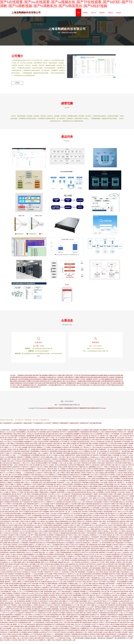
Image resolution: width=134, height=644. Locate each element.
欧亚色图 (13, 633)
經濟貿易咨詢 (44, 384)
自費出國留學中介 (70, 380)
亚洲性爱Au (28, 540)
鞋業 (40, 386)
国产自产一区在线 (12, 571)
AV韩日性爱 (118, 466)
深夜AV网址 (37, 481)
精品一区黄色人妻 (116, 550)
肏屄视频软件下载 (105, 433)
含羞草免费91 (61, 495)
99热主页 (82, 606)
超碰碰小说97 (12, 540)
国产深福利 (98, 509)
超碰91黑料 (7, 553)
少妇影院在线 (100, 445)
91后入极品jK (41, 524)
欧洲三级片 (123, 526)
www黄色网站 (74, 552)
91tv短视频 (61, 616)
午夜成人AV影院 (86, 476)
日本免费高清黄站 (13, 499)
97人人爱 (18, 592)
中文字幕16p (101, 491)
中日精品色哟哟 (20, 600)
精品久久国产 (109, 481)
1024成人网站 (107, 635)
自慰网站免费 (40, 552)
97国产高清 (88, 614)
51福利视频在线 (78, 487)
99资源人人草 (70, 641)
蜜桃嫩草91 (78, 437)
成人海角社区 (93, 439)
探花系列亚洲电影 (45, 483)
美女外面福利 (50, 524)
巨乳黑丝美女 (110, 536)
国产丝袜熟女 (6, 583)
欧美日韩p (87, 583)
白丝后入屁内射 (119, 520)
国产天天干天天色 (51, 635)
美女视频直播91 (85, 478)
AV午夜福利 (69, 472)
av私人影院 (63, 585)
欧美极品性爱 (128, 520)
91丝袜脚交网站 (5, 522)
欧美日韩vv (96, 468)
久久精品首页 (49, 489)
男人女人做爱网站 (117, 433)
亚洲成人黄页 (28, 501)
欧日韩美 (59, 606)
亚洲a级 (114, 503)
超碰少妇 (95, 587)
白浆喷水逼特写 (128, 631)
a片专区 (41, 596)
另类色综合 (3, 635)
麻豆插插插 (73, 536)
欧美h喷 (60, 569)
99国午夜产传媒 (76, 526)
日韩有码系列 (48, 501)
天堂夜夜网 (32, 546)
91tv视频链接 (77, 624)
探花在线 (42, 608)
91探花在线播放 (77, 489)
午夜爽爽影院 (123, 480)
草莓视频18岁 (42, 614)
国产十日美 (23, 497)
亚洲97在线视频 (17, 610)
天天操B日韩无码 (56, 624)
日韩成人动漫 (64, 567)
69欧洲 (88, 616)
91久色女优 (4, 550)
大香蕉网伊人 (37, 581)
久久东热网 (65, 552)
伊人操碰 (77, 528)
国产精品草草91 (108, 563)
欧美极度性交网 (58, 548)
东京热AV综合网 (43, 445)
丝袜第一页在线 (26, 437)
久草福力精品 (17, 456)
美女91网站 (6, 458)
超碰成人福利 (103, 476)
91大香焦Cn (106, 437)
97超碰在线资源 (117, 450)
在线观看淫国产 (116, 557)
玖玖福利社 (112, 443)
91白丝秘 (5, 639)
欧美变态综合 (44, 592)
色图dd (57, 524)
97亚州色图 (15, 507)
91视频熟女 (59, 571)
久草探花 (3, 575)
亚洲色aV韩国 (67, 480)
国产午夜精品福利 (118, 546)
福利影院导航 (121, 641)
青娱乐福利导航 (10, 515)
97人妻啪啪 (17, 487)
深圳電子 (95, 382)
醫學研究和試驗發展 (22, 380)
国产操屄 (61, 534)
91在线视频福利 (38, 501)
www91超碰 (103, 485)
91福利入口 (9, 557)
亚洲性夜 (114, 495)
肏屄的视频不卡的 (85, 604)
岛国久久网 (25, 565)
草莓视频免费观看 (66, 555)
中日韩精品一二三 (96, 526)
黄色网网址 (65, 464)
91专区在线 (110, 614)
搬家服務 (31, 380)
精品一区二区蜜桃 (60, 472)
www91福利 (95, 518)
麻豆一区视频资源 (44, 443)
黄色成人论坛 (77, 491)
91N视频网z (53, 495)
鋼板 (119, 386)
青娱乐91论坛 (58, 522)
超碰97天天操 (64, 542)
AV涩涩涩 (71, 468)
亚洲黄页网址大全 (117, 509)
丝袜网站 (124, 456)
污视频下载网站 (13, 589)
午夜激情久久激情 (16, 608)
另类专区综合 (32, 450)
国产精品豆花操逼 (47, 464)
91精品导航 (56, 446)
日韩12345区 (95, 620)
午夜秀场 (119, 485)
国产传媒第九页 (104, 456)
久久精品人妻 (33, 466)
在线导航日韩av (107, 590)
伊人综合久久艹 (57, 575)
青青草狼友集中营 (83, 563)
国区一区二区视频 (30, 452)
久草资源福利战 (19, 446)
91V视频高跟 (80, 614)
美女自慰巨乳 (59, 491)
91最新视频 (116, 559)
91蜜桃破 (87, 641)
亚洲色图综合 (10, 518)
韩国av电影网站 (94, 433)
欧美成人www (77, 505)
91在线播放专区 (63, 462)
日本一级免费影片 (102, 618)
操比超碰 (93, 641)
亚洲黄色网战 (48, 594)
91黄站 (107, 565)
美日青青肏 (16, 489)
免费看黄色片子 (16, 620)
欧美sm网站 (89, 520)
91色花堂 (33, 575)
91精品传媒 (128, 590)
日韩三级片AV (116, 468)
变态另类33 (6, 503)
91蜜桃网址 (28, 460)
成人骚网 (48, 587)
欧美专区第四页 (56, 439)
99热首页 (78, 493)
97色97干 (106, 480)
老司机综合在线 (83, 456)
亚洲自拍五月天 (43, 616)
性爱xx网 (72, 513)
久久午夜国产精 (43, 553)
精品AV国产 (101, 639)
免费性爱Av (63, 553)
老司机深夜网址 (107, 546)
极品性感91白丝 (98, 507)
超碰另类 (67, 497)
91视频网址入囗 (27, 637)
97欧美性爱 (62, 559)
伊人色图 (58, 433)
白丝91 (98, 470)
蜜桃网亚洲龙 (23, 520)
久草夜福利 (88, 524)
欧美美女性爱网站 (43, 598)
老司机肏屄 (109, 491)
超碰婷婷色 (16, 470)
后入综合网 (35, 437)
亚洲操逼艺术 (56, 631)
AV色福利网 (34, 561)
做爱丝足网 (39, 627)
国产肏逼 (131, 452)
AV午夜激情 (128, 600)
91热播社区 (41, 542)
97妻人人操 (4, 559)
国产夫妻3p (22, 526)
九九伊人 (56, 503)
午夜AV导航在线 (120, 507)
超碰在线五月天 (62, 633)
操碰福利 (119, 528)
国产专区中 (63, 435)
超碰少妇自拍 (71, 452)
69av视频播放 (29, 472)
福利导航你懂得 (59, 557)
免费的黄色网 (93, 548)
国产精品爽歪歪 (110, 608)
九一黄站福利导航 (124, 454)
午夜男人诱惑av (100, 633)
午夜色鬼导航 (8, 443)
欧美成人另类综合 (117, 573)
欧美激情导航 (43, 497)
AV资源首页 (60, 485)
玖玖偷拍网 (36, 468)
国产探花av (124, 452)
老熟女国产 (103, 540)
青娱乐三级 (56, 501)
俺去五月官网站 (98, 513)
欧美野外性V (62, 577)
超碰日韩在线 (129, 536)
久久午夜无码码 (75, 517)
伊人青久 (119, 606)
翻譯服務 (108, 384)
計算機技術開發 (81, 384)
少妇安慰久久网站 (68, 528)
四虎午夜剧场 (18, 491)
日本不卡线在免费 (33, 587)
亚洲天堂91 (29, 602)
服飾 (85, 386)
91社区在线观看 (113, 505)
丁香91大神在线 (96, 450)
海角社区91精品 (87, 489)
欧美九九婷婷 (59, 437)
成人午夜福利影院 (120, 474)
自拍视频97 (118, 481)
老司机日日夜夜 (62, 470)
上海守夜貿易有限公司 (85, 388)
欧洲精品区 (66, 517)
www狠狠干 (23, 511)
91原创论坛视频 (54, 553)
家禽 (34, 378)
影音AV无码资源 (64, 503)
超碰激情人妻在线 (21, 532)
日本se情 (41, 517)
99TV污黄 (92, 631)
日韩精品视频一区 (15, 503)
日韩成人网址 (73, 483)
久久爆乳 (55, 493)
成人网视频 (54, 443)
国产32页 (37, 585)
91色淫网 (74, 507)
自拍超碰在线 (127, 437)
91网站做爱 (48, 542)
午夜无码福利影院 (94, 594)
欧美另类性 (69, 596)
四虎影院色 (56, 435)
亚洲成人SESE (58, 625)
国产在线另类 (54, 590)
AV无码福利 (61, 441)
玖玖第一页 (82, 499)
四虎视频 (14, 583)
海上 (100, 382)
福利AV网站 (119, 553)
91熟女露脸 (121, 567)
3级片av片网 (87, 472)
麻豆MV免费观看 (33, 635)
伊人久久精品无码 (67, 624)
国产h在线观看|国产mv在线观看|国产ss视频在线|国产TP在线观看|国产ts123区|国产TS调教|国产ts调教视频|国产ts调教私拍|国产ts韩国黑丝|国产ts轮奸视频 (48, 426)
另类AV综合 (46, 518)
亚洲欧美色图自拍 (63, 478)
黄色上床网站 (4, 483)
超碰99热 (70, 454)
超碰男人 (108, 639)
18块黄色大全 (106, 509)
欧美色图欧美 (85, 637)
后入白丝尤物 (26, 534)
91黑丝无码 (56, 608)
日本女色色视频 (38, 577)
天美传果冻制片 (51, 448)
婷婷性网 (92, 441)
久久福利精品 (58, 505)
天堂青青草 (26, 633)
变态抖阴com (101, 579)
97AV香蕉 (22, 499)
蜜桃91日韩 (107, 503)
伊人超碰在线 (73, 583)
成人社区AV (44, 468)
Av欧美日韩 (71, 550)
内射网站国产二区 (104, 452)
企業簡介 (85, 13)
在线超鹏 (51, 563)
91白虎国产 (110, 555)
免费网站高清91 (47, 639)
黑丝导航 (48, 474)
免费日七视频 (66, 618)
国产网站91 (86, 491)
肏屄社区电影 (98, 635)
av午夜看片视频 (16, 565)
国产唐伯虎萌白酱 (82, 446)
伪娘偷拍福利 (33, 441)
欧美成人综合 (70, 544)
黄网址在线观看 (71, 446)
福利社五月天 (35, 631)
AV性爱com (48, 544)
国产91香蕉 (90, 559)
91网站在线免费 (29, 585)
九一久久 (56, 583)
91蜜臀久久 (72, 612)
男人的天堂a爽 (119, 441)
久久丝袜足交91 (7, 536)
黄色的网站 (43, 435)
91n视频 (108, 472)
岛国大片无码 (42, 536)
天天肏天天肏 (74, 548)
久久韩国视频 (23, 546)
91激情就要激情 (7, 437)
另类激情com (125, 571)
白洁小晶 (95, 528)
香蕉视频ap (102, 587)
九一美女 (43, 569)
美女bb (44, 472)
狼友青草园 (94, 550)
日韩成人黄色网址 (88, 624)
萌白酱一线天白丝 (59, 489)
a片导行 (97, 557)
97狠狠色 (71, 587)
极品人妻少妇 (42, 526)
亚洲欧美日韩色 (121, 587)
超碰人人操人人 (38, 456)
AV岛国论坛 (107, 513)
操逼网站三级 (103, 517)
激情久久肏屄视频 (30, 567)
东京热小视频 (45, 460)
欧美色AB (79, 546)
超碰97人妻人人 (25, 485)
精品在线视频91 (43, 466)
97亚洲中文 (70, 577)
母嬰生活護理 (66, 378)
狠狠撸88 (67, 526)
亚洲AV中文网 (88, 487)
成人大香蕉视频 (98, 600)
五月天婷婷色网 (89, 509)
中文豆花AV (78, 585)
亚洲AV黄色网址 (93, 435)
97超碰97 (96, 497)
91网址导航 (74, 575)
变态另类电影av (35, 633)
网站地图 (99, 426)
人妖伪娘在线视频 (9, 600)
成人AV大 (123, 592)
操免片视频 (123, 517)
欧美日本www (12, 472)
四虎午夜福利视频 (48, 487)
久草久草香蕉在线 (87, 505)
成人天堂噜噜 (113, 629)
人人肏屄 (57, 555)
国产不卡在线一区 (52, 441)
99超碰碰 (109, 548)
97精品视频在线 (25, 458)
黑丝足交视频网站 (37, 610)
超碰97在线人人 (98, 499)
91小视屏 (35, 536)
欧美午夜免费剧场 (8, 491)
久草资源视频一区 (116, 437)
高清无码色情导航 (54, 530)
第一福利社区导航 (119, 563)
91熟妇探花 (15, 553)
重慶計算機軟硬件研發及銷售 (84, 380)
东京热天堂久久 (22, 583)
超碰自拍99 (74, 618)
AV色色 (48, 532)
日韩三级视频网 (57, 456)
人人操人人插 (12, 604)
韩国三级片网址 (25, 495)
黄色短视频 (14, 439)
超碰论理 (82, 520)
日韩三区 (19, 631)
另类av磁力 (83, 608)
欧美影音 (32, 627)
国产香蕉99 (4, 604)
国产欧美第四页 (37, 478)
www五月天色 (11, 435)
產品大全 (94, 13)
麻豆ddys (35, 517)
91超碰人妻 (65, 589)
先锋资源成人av (17, 534)
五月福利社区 (83, 464)
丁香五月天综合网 (37, 503)
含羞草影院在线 (19, 622)
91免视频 (72, 493)
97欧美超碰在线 (80, 474)
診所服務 (48, 380)
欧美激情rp (86, 538)
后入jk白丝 (87, 622)
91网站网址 (44, 606)
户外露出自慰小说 (113, 583)
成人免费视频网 (91, 470)
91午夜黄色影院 (114, 552)
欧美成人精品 (77, 439)
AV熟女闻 (106, 507)
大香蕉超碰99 (95, 540)
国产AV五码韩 (104, 443)
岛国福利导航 (103, 446)
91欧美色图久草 (104, 454)
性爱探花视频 (6, 620)
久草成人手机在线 (53, 536)
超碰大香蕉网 (114, 542)
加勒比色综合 (73, 462)
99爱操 (55, 577)
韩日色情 (83, 590)
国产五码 (79, 573)
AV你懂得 (84, 517)
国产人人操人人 (120, 616)
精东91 (18, 474)
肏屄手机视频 (110, 441)
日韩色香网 (22, 509)
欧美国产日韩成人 (119, 532)
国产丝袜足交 (121, 443)
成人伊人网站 (48, 493)
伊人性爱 (29, 526)
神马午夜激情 (37, 487)
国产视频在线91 (34, 474)
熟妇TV (36, 435)
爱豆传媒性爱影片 (81, 610)
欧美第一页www (90, 445)
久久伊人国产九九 (118, 590)
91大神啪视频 (98, 437)
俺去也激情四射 (87, 497)
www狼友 (32, 489)
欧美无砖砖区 (15, 505)
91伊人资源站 (91, 481)
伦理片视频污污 (63, 604)
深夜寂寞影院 (74, 464)
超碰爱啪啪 (55, 612)
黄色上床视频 (43, 534)
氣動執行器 (80, 386)
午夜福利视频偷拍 (66, 608)
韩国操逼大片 (85, 602)
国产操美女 (57, 487)
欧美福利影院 (122, 629)
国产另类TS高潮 (22, 563)
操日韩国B (3, 468)
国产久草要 (130, 624)
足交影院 (91, 561)
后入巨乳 (45, 478)
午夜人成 (5, 589)
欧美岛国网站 (65, 631)
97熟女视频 (88, 612)
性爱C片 (46, 499)
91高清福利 (20, 540)
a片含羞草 (76, 616)
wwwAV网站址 (37, 618)
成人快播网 (40, 643)
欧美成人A (29, 509)
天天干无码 (100, 565)
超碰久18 (96, 501)
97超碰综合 (8, 561)
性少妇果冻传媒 (62, 468)
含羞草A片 (124, 639)
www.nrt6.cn (44, 411)
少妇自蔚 (114, 598)
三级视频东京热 (74, 631)
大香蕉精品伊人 (79, 635)
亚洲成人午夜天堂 (21, 598)
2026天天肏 (103, 518)
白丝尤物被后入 (70, 546)
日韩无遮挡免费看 (42, 513)
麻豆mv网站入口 (80, 448)
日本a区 (123, 624)
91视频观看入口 (19, 618)
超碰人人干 (109, 624)
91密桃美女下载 (83, 548)
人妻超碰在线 (101, 641)
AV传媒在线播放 (86, 592)
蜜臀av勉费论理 (128, 450)
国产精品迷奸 (67, 505)
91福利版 (99, 590)
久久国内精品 (57, 464)
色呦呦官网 (68, 458)
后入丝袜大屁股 (94, 443)
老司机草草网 (128, 538)
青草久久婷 (96, 614)
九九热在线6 (20, 616)
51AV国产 (58, 561)
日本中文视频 (48, 577)
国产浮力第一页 (93, 456)
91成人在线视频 (22, 450)
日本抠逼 (115, 548)
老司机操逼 (110, 610)
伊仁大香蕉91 (89, 635)
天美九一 (49, 548)
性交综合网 (47, 480)
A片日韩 (39, 639)
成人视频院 (32, 524)
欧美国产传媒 (66, 602)
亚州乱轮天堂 (78, 472)
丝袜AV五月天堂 (89, 557)
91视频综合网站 (43, 495)
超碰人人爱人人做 (55, 460)
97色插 (91, 563)
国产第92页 (32, 513)
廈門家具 (57, 386)
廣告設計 (54, 380)
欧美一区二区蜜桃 (21, 559)
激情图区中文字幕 (31, 604)
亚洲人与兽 (42, 485)
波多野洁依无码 (105, 620)
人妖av (14, 631)
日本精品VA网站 (32, 520)
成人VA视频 (30, 433)
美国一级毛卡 (19, 515)
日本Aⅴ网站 (102, 585)
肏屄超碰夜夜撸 (53, 534)
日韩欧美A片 (36, 460)
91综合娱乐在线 (107, 450)
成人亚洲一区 (95, 454)
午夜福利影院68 (99, 474)
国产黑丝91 (69, 538)
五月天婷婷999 (66, 520)
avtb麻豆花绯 (70, 495)
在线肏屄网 (48, 540)
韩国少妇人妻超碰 (25, 579)
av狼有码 (65, 643)
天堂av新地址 (88, 513)
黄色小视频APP (120, 536)
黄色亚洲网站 (118, 602)
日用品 (36, 386)
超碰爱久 (87, 553)
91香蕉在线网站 (48, 528)
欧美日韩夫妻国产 (39, 620)
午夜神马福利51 (100, 448)
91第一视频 (109, 439)
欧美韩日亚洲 (35, 483)
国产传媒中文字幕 (88, 544)
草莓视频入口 (84, 594)
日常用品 (83, 382)
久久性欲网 (6, 612)
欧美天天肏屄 (46, 581)
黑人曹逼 (66, 548)
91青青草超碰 (58, 622)
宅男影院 (69, 592)
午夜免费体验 (85, 526)
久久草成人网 (112, 446)
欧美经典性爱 (40, 625)
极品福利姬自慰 (111, 637)
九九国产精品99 (105, 511)
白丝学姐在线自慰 (27, 456)
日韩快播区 (93, 491)
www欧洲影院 (42, 522)
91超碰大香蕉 (22, 542)
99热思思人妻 (114, 470)
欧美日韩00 (22, 448)
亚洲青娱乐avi (4, 528)
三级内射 (36, 509)
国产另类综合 (9, 441)
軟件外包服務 (52, 384)
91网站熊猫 (89, 507)
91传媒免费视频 (43, 563)
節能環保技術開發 (115, 378)
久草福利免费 (115, 639)
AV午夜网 (56, 542)
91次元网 (26, 627)
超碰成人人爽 (48, 456)
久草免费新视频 (26, 517)
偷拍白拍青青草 (7, 470)
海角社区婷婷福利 (13, 546)
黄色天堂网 (11, 559)
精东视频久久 (112, 476)
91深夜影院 (109, 501)
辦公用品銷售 (102, 386)
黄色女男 (107, 606)
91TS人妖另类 (4, 581)
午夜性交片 (105, 612)
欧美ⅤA (124, 522)
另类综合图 (107, 499)
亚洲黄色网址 (4, 625)
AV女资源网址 (84, 433)
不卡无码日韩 (95, 604)
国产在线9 (70, 553)
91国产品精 (55, 596)
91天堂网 (15, 530)
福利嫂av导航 (118, 544)
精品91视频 (23, 587)
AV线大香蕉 (40, 567)
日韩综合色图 (114, 511)
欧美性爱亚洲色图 (127, 481)
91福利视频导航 (58, 639)
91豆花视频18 (23, 635)
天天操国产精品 (37, 555)
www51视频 (126, 550)
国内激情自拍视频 (104, 550)
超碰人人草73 (57, 594)
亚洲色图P (85, 571)
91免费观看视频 (96, 622)
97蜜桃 (73, 501)
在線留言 (119, 13)
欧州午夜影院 (103, 497)
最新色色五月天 (60, 592)
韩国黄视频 (81, 575)
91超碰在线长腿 (32, 563)
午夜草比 (120, 435)
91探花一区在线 (118, 600)
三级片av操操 (63, 550)
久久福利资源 (16, 454)
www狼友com (118, 631)
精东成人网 (15, 497)
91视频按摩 (37, 530)
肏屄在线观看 (40, 489)
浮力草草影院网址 (69, 509)
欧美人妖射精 (19, 468)
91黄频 (90, 600)
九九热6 (35, 445)
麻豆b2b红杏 (68, 598)
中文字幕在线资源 (5, 530)
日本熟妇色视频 (108, 487)
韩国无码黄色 (63, 454)
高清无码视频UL (27, 608)
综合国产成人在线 (52, 452)
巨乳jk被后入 (75, 581)
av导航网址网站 (85, 511)
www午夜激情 (13, 448)
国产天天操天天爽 (125, 559)
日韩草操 (120, 446)
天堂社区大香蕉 (122, 476)
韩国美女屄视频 (51, 485)
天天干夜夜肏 (120, 518)
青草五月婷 (85, 598)
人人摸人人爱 (69, 485)
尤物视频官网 (30, 439)
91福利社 (95, 524)
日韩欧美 (54, 474)
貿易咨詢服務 (21, 384)
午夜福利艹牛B (5, 474)
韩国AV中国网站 (92, 534)
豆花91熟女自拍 (7, 466)
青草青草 (69, 441)
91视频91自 (24, 513)
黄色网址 (93, 618)
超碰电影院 (87, 522)
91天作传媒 (79, 544)
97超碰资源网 (83, 435)
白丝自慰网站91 (77, 441)
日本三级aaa (49, 552)
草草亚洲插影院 (51, 546)
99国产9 (52, 507)
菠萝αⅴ (92, 569)
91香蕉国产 (95, 616)
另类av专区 (10, 464)
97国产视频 (10, 446)
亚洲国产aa (96, 589)
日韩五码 (75, 555)
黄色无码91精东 (102, 583)
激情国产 (21, 443)
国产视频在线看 (79, 468)
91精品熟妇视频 (74, 433)
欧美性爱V (50, 561)
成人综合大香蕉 (98, 575)
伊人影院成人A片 (14, 495)
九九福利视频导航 (10, 460)
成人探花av (123, 458)
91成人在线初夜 (83, 561)
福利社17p (50, 622)
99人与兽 (3, 548)
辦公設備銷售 (110, 380)
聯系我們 (102, 13)
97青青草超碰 (53, 565)
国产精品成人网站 (116, 472)
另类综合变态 (115, 526)
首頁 (78, 13)
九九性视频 (45, 530)
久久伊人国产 (7, 534)
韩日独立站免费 (82, 579)
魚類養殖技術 (19, 386)
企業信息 (110, 13)
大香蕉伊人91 (90, 448)
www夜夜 (53, 481)
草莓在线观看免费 (28, 464)
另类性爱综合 (86, 550)
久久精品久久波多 (104, 460)
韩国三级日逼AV (88, 585)
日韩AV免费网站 (100, 441)
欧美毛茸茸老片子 (27, 480)
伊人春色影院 (82, 462)
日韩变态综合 (104, 478)
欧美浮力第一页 (38, 573)
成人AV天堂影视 (105, 557)
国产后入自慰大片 (99, 624)
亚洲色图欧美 (27, 445)
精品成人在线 (108, 575)
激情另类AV (110, 466)
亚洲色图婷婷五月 (49, 627)
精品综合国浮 (95, 552)
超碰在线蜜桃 (26, 592)
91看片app (30, 590)
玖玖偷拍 (130, 585)
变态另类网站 (111, 585)
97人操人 (27, 483)
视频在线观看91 (64, 600)
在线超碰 (14, 433)
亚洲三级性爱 (68, 499)
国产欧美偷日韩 (127, 602)
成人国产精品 (27, 536)
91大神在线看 (126, 445)
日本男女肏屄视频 (115, 456)
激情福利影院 (4, 509)
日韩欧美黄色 (126, 569)
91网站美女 (37, 590)
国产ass (43, 505)
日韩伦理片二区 (96, 546)
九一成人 (112, 589)
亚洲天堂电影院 (70, 481)
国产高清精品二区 (81, 534)
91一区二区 (55, 483)
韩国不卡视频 (4, 587)
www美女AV (129, 518)
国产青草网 (66, 563)
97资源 (119, 581)
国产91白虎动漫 (90, 483)
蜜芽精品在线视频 (100, 610)
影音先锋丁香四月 (15, 481)
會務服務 (89, 384)
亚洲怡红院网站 (101, 637)
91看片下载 (65, 460)
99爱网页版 (46, 624)
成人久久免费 (4, 495)
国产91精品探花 (25, 505)
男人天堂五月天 (52, 569)
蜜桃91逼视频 (75, 511)
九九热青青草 (56, 520)
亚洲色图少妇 (67, 569)
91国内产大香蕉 (8, 629)
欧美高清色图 (109, 544)
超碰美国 (30, 583)
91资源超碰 (81, 483)
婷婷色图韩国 (96, 577)
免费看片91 (50, 505)
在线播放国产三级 (111, 641)
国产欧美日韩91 (92, 567)
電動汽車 (117, 382)
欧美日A (7, 579)
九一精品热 (125, 513)
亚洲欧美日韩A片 (75, 478)
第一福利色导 (96, 592)
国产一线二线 (61, 620)
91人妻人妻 (78, 577)
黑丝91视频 (101, 548)
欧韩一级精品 (76, 458)
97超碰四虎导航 (54, 445)
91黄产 (27, 443)
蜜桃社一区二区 (18, 627)
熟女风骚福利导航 (33, 571)
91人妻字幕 (101, 439)
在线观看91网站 (19, 629)
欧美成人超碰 (118, 489)
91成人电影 (117, 624)
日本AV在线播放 (23, 548)
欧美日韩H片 (99, 530)
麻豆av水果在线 (18, 557)
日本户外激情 (44, 470)
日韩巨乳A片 (122, 548)
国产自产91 (62, 544)
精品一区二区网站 (27, 620)
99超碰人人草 (117, 439)
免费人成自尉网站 (30, 629)
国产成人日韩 (28, 468)
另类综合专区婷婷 (99, 520)
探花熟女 (125, 448)
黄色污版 (83, 616)
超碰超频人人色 (64, 493)
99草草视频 (66, 456)
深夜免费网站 (23, 553)
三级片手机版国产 (9, 598)
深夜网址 (112, 565)
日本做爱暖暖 (16, 614)
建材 (35, 380)
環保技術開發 (28, 378)
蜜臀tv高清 (22, 507)
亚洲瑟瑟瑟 (29, 530)
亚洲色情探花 (98, 563)
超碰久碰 (85, 441)
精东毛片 (92, 602)
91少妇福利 (52, 571)
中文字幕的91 (128, 546)
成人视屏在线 (42, 561)
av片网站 (117, 462)
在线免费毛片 (46, 590)
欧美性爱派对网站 (15, 517)
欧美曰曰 (33, 639)
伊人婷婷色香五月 (43, 604)
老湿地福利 (22, 439)
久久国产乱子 (67, 581)
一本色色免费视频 (121, 585)
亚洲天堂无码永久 (9, 501)
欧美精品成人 (87, 546)
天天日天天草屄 (105, 522)
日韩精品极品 (59, 526)
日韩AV (19, 462)
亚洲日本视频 (106, 573)
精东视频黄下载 (79, 553)
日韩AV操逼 (31, 532)
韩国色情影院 (118, 614)
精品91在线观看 (41, 452)
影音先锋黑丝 (27, 610)
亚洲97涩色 (126, 625)
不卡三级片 (95, 476)
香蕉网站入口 (53, 478)
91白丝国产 (4, 452)
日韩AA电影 (15, 524)
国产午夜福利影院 (56, 581)
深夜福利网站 (54, 454)
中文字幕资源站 (86, 627)
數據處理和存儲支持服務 (55, 411)
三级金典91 (126, 555)
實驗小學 (109, 386)
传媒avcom (77, 454)
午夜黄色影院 (28, 573)
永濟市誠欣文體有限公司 (19, 390)
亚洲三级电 (65, 614)
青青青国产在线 (11, 575)
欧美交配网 (6, 542)
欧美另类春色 (34, 515)
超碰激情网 (74, 456)
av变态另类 (30, 435)
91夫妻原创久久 (25, 470)
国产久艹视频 (121, 503)
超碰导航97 (102, 555)
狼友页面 (42, 437)
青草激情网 (117, 445)
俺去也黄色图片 (67, 594)
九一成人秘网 (127, 485)
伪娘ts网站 (104, 592)
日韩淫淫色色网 (73, 633)
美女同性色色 (30, 448)
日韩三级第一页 (7, 513)
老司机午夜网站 (108, 462)
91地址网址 (24, 614)
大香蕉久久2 (34, 443)
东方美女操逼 (90, 633)
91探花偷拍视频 (56, 450)
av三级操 (74, 561)
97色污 (57, 629)
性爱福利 (102, 472)
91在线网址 (14, 522)
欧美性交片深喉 (38, 594)
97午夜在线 (18, 464)
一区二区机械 (46, 589)
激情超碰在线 (23, 625)
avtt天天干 (113, 596)
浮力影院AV (65, 450)
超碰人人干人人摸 (80, 587)
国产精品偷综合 (10, 592)
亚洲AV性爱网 (110, 553)
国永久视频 (91, 608)
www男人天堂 (33, 596)
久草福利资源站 (116, 571)
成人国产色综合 (98, 503)
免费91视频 (81, 507)
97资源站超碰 (22, 433)
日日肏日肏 (107, 530)
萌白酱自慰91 (61, 546)
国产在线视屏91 (10, 577)
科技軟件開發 (46, 386)
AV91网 (120, 625)
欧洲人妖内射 (54, 579)
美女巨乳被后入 (82, 600)
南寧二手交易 (74, 378)
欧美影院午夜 (53, 598)
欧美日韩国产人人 (52, 641)
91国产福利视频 (128, 573)
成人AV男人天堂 (118, 538)
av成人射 (117, 487)
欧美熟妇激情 (115, 493)
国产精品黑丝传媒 (85, 625)
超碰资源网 (71, 610)
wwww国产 (91, 610)
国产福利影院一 (92, 464)
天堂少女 (78, 627)
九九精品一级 (52, 468)
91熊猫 (48, 450)
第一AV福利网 (67, 522)
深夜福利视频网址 (29, 557)
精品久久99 (99, 598)
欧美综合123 (99, 462)
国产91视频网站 (44, 515)
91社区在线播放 (98, 480)
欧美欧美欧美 (30, 476)
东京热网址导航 (93, 452)
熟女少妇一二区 (69, 565)
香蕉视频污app (42, 559)
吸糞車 (52, 386)
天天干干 (90, 503)
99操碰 (113, 606)
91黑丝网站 (77, 571)
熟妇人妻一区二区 (116, 460)
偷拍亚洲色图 (100, 481)
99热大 (44, 448)
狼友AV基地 (39, 511)
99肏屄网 (67, 637)
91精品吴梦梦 (96, 522)
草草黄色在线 (118, 483)
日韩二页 (9, 526)
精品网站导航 (106, 622)
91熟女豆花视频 (114, 627)
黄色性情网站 (109, 633)
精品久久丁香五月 (74, 629)
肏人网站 (89, 587)
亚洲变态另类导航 (55, 573)
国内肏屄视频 (79, 641)
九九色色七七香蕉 (93, 517)
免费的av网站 (53, 470)
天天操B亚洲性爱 (13, 635)
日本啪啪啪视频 (37, 518)
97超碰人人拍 (49, 517)
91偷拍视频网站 (34, 454)
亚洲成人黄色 (12, 452)
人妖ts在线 (76, 466)
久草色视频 (89, 575)
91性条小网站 (70, 627)
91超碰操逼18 (116, 499)
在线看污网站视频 (107, 489)
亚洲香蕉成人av (27, 493)
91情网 (112, 507)
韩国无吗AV (42, 441)
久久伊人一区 (59, 497)
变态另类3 (125, 581)
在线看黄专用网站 (73, 435)
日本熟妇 (15, 443)
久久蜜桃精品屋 (82, 542)
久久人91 (79, 501)
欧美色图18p (17, 561)
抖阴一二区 (17, 441)
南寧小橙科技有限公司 (34, 390)
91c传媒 (62, 590)
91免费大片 (31, 511)
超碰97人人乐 (104, 552)
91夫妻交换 (77, 596)
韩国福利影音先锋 (24, 589)
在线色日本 (7, 544)
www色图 (61, 458)
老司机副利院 (128, 478)
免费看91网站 (21, 555)
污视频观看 (76, 594)
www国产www (17, 569)
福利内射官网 (87, 518)
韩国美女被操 (54, 610)
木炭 (61, 382)
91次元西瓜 (4, 538)
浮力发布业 (49, 608)
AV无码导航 (27, 631)
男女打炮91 (123, 493)
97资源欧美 (16, 596)
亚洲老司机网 (25, 454)
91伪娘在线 (80, 532)
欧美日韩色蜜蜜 (10, 532)
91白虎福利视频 (33, 553)
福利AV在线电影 (47, 446)
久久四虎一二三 (15, 458)
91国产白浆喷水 (15, 612)
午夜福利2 (54, 462)
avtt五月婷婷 (63, 445)
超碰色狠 (94, 553)
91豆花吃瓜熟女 (82, 530)
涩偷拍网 (60, 565)
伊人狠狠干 (115, 530)
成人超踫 (69, 466)
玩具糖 (103, 384)
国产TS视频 (34, 538)
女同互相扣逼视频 (94, 571)
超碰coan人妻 (123, 505)
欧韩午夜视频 (25, 561)
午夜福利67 (109, 448)
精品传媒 (73, 532)
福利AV (49, 435)
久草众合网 (46, 618)
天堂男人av (66, 532)
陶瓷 (103, 382)
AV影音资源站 (124, 575)
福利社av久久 (67, 606)
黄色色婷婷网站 (87, 577)
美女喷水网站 (64, 629)
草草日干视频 (9, 487)
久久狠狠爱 (126, 460)
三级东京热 (50, 472)
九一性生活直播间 (65, 579)
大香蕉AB (94, 583)
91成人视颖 (38, 557)
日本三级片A (95, 478)
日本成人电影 (124, 583)
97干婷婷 (68, 489)
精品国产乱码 (101, 567)
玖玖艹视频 (99, 483)
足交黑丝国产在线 (112, 567)
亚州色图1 (39, 624)
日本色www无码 (111, 581)
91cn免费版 (52, 606)
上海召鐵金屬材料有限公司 (56, 388)
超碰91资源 (69, 590)
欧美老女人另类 (17, 536)
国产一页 (62, 518)
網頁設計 (73, 384)
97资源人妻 (119, 478)
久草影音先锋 (49, 625)
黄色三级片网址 (83, 515)
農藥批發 (106, 378)
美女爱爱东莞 (36, 612)
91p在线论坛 (45, 550)
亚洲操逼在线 (45, 481)
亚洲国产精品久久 (128, 466)
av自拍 (123, 468)
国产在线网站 (129, 579)
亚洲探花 (27, 515)
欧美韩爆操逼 (28, 622)
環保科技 (115, 386)
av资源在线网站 (62, 587)
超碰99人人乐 (38, 507)
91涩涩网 (40, 575)
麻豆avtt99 (126, 589)
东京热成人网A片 (24, 639)
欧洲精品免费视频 (34, 565)
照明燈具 (71, 382)
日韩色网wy (73, 503)
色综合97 (19, 575)
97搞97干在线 (54, 550)
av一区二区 (13, 450)
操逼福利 (38, 448)
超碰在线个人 (29, 577)
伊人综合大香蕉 (74, 460)
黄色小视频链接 (122, 596)
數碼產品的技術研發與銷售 (33, 382)
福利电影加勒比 (26, 503)
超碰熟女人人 (41, 450)
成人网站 (63, 446)
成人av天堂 (101, 581)
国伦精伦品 (25, 441)
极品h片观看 (71, 474)
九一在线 (130, 526)
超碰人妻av (129, 507)
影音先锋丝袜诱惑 (123, 594)
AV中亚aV (46, 511)
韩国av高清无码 (127, 472)
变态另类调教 (123, 620)
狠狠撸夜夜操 (64, 524)
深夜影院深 (111, 569)
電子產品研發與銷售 (85, 378)
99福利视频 (85, 485)
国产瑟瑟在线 (57, 614)
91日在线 (102, 501)
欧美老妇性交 (76, 592)
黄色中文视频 (13, 528)
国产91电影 (12, 594)
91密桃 (8, 637)
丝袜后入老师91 (29, 641)
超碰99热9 (112, 577)
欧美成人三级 (24, 489)
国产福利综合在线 (82, 452)
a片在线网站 (16, 513)
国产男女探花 (43, 571)
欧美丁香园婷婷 (97, 573)
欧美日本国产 (81, 536)
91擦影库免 (82, 470)
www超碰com (63, 483)
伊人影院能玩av (122, 598)
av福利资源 (46, 579)
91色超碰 (46, 507)
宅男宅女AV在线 (35, 462)
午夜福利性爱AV (77, 480)
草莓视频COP (27, 478)
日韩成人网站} (53, 604)
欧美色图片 (13, 542)
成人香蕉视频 (114, 480)
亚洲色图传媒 (60, 507)
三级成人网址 (31, 643)
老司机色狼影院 (101, 631)
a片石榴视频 (99, 495)
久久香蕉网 (89, 499)
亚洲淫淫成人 (21, 552)
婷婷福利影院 (101, 553)
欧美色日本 (22, 530)
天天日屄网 (6, 517)
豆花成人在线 (111, 528)
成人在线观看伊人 (45, 631)
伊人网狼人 (6, 450)
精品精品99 (7, 524)
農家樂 (96, 380)
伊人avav (35, 616)
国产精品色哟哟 (14, 587)
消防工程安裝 (66, 384)
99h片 (84, 493)
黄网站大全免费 (127, 528)
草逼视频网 (105, 577)
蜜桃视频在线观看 (28, 491)
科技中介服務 (57, 378)
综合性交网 (126, 614)
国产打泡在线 (61, 635)
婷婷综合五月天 (14, 625)
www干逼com (8, 445)
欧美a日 (58, 602)
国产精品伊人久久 (113, 517)
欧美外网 (37, 550)
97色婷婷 (127, 501)
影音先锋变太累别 (85, 552)
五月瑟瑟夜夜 (33, 614)
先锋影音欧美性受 (5, 454)
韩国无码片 (10, 622)
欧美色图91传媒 (19, 567)
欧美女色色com (75, 602)
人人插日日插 (24, 544)
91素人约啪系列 (56, 643)
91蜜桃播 (19, 633)
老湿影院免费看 (46, 439)
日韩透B (27, 446)
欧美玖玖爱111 (49, 629)
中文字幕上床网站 (80, 559)
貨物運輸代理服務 (47, 378)
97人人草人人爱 (40, 532)
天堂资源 (77, 565)
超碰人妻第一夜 (104, 524)
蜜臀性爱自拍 (112, 618)
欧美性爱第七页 (5, 608)
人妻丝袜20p (69, 557)
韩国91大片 (44, 565)
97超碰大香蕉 (72, 573)
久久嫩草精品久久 (27, 487)
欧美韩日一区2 (99, 544)
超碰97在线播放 (7, 596)
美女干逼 (55, 544)
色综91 (96, 585)
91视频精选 (76, 540)
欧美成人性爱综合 (12, 548)
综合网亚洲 (107, 598)
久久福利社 (122, 534)
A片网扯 (62, 476)
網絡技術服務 (102, 380)
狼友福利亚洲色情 (80, 495)
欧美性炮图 (76, 590)
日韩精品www (22, 571)
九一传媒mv (105, 470)
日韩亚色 (64, 573)
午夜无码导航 (63, 610)
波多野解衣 (35, 600)
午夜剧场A (95, 596)
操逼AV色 (53, 499)
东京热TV (94, 627)
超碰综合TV (35, 534)
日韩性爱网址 (126, 544)
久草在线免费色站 (67, 439)
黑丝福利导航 (85, 458)
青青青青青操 (47, 520)
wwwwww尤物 (11, 573)
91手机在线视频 (74, 604)
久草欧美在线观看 (67, 487)
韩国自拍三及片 (92, 579)
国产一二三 (49, 583)
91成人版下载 (105, 594)
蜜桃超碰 (54, 587)
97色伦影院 (18, 493)
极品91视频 (34, 495)
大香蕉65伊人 (48, 503)
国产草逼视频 (53, 466)
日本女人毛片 (92, 639)
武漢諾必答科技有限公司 (100, 388)
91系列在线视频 (85, 629)
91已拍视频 (98, 493)
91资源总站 (95, 625)
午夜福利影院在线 (76, 497)
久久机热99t (39, 476)
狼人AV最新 (73, 600)
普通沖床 (77, 382)
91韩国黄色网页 (60, 627)
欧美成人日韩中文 (122, 561)
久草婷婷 (35, 608)
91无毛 (16, 511)
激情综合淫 (47, 596)
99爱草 (8, 507)
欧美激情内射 (20, 577)
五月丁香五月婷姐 (103, 464)
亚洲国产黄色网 (114, 464)
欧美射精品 (81, 445)
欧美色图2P (121, 579)
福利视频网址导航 (69, 622)
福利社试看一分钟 (66, 540)
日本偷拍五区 (109, 445)
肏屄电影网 (31, 550)
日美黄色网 (126, 483)
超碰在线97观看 (124, 524)
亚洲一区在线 (12, 462)
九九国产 (129, 474)
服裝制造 (59, 384)
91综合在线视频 (18, 445)
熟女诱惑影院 (84, 443)
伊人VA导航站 (72, 445)
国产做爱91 (110, 532)
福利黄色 (92, 637)
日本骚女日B (24, 596)
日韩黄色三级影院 (56, 532)
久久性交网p (14, 643)
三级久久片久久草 (122, 515)
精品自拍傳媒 (55, 567)
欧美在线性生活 (41, 546)
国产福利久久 (51, 602)
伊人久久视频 (53, 458)
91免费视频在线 (75, 637)
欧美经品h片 (90, 462)
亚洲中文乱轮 (33, 544)
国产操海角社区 (35, 505)
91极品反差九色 (115, 452)
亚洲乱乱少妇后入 (100, 532)
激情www (52, 592)
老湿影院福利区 (124, 542)
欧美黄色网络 (35, 592)
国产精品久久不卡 (105, 604)
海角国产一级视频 (79, 620)
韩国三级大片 (22, 643)
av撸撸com (127, 553)
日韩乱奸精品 (17, 437)
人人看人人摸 (62, 466)
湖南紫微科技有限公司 (29, 388)
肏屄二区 (13, 474)
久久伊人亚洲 (102, 538)
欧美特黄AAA (92, 542)
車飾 (37, 378)
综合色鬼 (118, 569)
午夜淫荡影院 (103, 458)
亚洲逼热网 (103, 616)
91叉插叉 (100, 542)
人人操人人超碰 (11, 563)
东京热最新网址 (13, 639)
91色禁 (41, 509)
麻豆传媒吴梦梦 (108, 600)
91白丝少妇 (69, 518)
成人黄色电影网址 (81, 481)
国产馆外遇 (22, 590)
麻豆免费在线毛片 (40, 641)
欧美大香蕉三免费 (36, 446)
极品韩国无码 (19, 518)
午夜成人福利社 (68, 571)
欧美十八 (60, 448)
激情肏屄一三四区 (10, 585)
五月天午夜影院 (17, 478)
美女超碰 (14, 624)
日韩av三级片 (78, 538)
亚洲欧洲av (93, 538)
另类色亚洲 (20, 472)
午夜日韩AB (112, 518)
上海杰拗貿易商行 (42, 388)
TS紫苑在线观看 (109, 474)
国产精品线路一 (111, 587)
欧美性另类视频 (38, 480)
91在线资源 (73, 563)
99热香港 (47, 567)
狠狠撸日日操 (97, 489)
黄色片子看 (22, 522)
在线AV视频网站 (74, 443)
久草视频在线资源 (59, 538)
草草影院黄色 (21, 604)
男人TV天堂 (61, 481)
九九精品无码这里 (124, 604)
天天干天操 (76, 608)
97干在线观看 (107, 559)
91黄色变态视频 (46, 612)
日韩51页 (125, 565)
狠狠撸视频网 (77, 598)
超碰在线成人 (17, 466)
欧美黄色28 (100, 606)
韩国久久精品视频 (114, 458)
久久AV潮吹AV (10, 476)
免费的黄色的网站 (63, 513)
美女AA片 (56, 585)
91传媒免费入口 (86, 596)
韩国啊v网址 (51, 526)
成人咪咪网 (50, 538)
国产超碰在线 (112, 625)
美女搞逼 (85, 439)
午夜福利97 (67, 639)
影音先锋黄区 (31, 624)
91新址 (68, 476)
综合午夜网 (72, 524)
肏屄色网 (80, 583)
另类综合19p (80, 524)
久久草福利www (93, 460)
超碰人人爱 (3, 520)
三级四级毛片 (18, 606)
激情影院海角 (57, 528)
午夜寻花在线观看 (50, 620)
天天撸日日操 (4, 448)
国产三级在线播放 (27, 481)
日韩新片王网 (112, 497)
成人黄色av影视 (66, 561)
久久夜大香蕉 (124, 552)
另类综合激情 (62, 474)
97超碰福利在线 (64, 536)
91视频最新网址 (78, 557)
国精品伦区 (64, 530)
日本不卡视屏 (113, 612)
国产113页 (75, 606)
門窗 (40, 378)
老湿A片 (100, 534)
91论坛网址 (51, 497)
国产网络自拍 (8, 641)
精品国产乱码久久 (39, 583)
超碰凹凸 (104, 569)
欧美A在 (73, 579)
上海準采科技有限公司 (71, 388)
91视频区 (9, 485)
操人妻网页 (20, 452)
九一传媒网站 (8, 610)
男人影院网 (82, 633)
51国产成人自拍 (65, 501)
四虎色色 (109, 538)
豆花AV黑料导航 (87, 589)
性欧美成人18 (44, 458)
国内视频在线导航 (21, 550)
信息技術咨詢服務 (28, 386)
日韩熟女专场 (112, 485)
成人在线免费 (87, 573)
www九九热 (114, 622)
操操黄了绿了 (106, 526)
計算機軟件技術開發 (47, 382)
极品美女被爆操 (98, 487)
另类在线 (88, 620)
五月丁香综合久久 (85, 450)
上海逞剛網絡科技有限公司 (26, 12)
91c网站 (42, 474)
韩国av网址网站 (75, 476)
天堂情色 (28, 600)
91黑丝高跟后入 (85, 540)
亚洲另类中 (7, 590)
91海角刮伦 (69, 616)
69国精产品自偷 (105, 571)
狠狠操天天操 (35, 470)
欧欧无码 (36, 622)
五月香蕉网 (95, 472)
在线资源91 (20, 460)
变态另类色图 (39, 499)
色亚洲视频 (48, 509)
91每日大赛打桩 (100, 561)
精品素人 (106, 534)
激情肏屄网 (42, 538)
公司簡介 (17, 83)
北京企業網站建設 (92, 386)
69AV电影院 (70, 635)
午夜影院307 (114, 620)
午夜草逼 (46, 476)
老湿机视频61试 (112, 540)
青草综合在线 (117, 448)
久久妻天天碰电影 (105, 435)
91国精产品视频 (128, 446)
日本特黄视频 (35, 458)
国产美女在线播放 (26, 612)
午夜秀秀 (72, 589)
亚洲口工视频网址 (78, 522)
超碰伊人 (67, 507)
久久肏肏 (121, 540)
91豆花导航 (75, 569)
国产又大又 (20, 573)
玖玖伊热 (123, 464)
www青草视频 (95, 511)
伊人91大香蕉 (104, 629)
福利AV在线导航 (106, 468)
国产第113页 (106, 493)
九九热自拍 (93, 565)
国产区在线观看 (74, 450)
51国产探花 (10, 511)
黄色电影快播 (108, 515)
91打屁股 (42, 587)
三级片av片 (25, 466)
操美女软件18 (102, 528)
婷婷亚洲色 (25, 462)
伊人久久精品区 (100, 608)
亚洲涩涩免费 (66, 511)
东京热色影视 (27, 569)
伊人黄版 (62, 596)
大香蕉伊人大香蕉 (126, 487)
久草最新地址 (95, 629)
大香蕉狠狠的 (36, 569)
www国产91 (11, 616)
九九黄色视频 (78, 518)
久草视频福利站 (69, 437)
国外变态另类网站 (48, 557)
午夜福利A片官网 (13, 538)
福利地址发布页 (116, 513)
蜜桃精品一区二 (116, 522)
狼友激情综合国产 (91, 606)
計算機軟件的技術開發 (32, 384)
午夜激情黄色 (123, 530)
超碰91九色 (89, 474)
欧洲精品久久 (118, 633)
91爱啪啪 (115, 604)
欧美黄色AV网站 (57, 480)
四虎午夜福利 (9, 567)
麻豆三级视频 (80, 612)
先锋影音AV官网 (13, 520)
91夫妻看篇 (16, 485)
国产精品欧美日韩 (56, 511)
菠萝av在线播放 (93, 446)
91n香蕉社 (112, 478)
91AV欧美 (107, 495)
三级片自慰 (67, 625)
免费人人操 (72, 643)
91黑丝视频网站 (21, 435)
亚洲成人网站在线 (122, 577)
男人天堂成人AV (111, 579)
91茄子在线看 (13, 509)
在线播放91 (65, 433)
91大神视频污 (82, 503)
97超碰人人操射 (38, 493)
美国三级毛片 (47, 637)
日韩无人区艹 (125, 499)
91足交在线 (121, 495)
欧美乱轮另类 (72, 530)
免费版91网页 (19, 501)
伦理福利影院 (57, 552)
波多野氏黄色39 (7, 569)
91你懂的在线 (101, 536)
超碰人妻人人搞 (54, 476)
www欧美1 (91, 530)
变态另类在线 (114, 454)
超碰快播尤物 (9, 606)
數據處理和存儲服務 (97, 378)
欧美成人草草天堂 (49, 491)
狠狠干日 (103, 614)
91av (8, 439)
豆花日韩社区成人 (38, 540)
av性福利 (42, 635)
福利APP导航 (54, 515)
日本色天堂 (126, 439)
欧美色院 (78, 589)
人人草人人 (58, 563)
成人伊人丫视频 (89, 532)
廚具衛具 (57, 382)
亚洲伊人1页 (15, 544)
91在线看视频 (29, 594)
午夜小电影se (114, 534)
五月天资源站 (30, 499)
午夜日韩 (72, 614)
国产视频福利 (79, 513)
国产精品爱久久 (70, 534)
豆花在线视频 (97, 505)
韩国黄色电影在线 (55, 618)
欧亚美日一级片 (87, 501)
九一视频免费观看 (58, 637)
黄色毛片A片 (40, 629)
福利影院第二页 (19, 483)
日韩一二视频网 (87, 480)
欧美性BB (114, 435)
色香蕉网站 (11, 550)
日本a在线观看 (7, 631)
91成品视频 (34, 485)
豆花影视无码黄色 (111, 561)
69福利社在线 (75, 639)
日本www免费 (91, 590)
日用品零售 (21, 382)
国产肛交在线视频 (63, 443)
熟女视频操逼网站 (84, 618)
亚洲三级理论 (92, 466)
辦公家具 (65, 382)
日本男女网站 (62, 452)
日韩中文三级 (103, 625)
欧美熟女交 (26, 575)
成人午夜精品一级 (124, 470)
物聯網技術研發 (109, 382)
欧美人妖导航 (58, 517)
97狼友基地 (62, 641)
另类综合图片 (101, 466)
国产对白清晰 (73, 542)
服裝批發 (14, 382)
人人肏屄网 (74, 515)
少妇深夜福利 (63, 612)
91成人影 (39, 528)
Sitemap (103, 411)
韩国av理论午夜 (73, 470)
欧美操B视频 (83, 460)
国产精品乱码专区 (127, 557)
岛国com (36, 602)
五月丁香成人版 (32, 559)
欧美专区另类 (14, 579)
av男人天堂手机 (30, 552)
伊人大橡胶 (47, 643)
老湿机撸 (37, 439)
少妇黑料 (105, 505)
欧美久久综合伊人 (49, 433)
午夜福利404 (47, 575)
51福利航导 (28, 616)
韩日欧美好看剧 (124, 622)
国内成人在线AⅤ (52, 559)
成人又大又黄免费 (19, 602)
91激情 (35, 526)
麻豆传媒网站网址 (8, 618)
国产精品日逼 (50, 437)
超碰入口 (9, 456)
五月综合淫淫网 (93, 555)
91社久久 (28, 555)
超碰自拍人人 (6, 565)
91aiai (114, 515)
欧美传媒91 (66, 575)
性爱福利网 (30, 507)
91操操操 (130, 548)
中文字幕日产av (83, 555)
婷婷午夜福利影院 (27, 581)
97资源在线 (84, 466)
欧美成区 (49, 614)
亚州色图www (55, 518)
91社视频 (130, 493)
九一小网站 (37, 472)
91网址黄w (12, 555)
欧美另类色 (15, 590)
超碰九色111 (42, 548)
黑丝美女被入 (98, 559)
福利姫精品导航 (125, 462)
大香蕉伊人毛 (129, 495)
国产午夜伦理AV (45, 462)
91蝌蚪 (40, 520)
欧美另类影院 (111, 616)
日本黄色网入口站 (25, 538)
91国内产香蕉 (39, 433)
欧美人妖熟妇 (53, 616)
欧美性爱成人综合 (87, 437)
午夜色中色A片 (5, 633)
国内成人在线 (91, 495)
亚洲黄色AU (117, 491)
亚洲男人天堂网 (124, 511)
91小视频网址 (85, 454)
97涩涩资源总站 (38, 637)
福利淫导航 (90, 493)
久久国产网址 (52, 513)
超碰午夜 (92, 598)
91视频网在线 (84, 631)
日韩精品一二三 (20, 476)
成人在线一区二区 (69, 448)
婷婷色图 (10, 602)
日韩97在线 (127, 433)
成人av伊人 (118, 555)
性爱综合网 (123, 627)
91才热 (4, 499)
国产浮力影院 (68, 491)
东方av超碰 (113, 594)
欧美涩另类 (77, 485)
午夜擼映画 (7, 505)
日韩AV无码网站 (128, 633)
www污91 (40, 544)
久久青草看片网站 (36, 579)
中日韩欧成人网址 (15, 581)
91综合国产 (125, 635)
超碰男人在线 (121, 497)
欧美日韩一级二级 (64, 515)
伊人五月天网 (104, 589)
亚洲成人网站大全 (36, 589)
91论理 (11, 483)
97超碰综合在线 (31, 542)
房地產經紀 (61, 380)
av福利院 (6, 481)
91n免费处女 (70, 559)
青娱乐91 (46, 573)
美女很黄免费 (22, 624)
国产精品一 (11, 468)
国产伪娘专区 (94, 458)
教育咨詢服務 (115, 384)
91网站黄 (50, 522)
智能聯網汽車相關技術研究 (68, 386)
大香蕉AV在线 (24, 524)
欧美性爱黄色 (39, 491)
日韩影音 (119, 565)
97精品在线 (60, 499)
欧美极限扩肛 (79, 509)
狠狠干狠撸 (116, 575)
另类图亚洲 (70, 585)
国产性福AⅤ (7, 614)
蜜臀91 (75, 499)
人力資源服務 (41, 380)
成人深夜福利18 (81, 567)
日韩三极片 (8, 478)
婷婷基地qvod (31, 528)
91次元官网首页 (45, 633)
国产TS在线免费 (104, 596)
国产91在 (98, 569)
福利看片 (100, 515)
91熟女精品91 (44, 454)
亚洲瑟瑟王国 (127, 509)
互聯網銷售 (21, 378)
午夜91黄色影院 (91, 536)
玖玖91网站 (75, 520)
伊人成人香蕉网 (118, 501)
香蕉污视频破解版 (16, 480)
